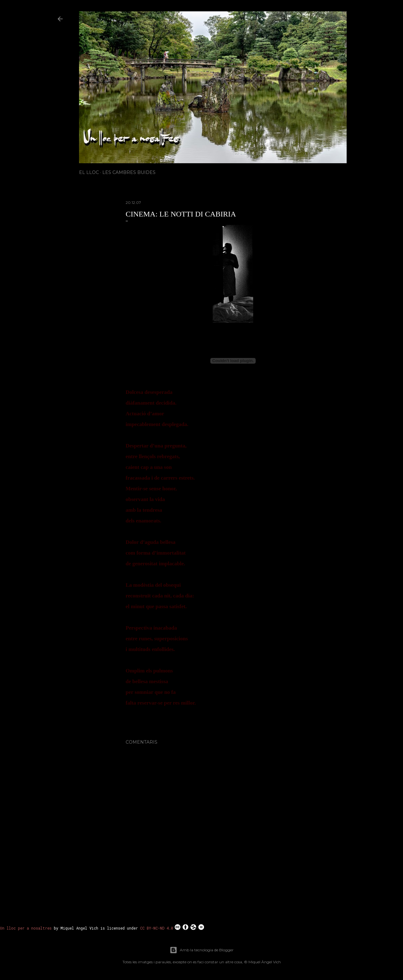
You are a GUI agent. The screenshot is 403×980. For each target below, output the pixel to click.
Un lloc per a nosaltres (26, 928)
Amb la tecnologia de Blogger (202, 950)
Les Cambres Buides (129, 172)
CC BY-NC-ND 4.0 (172, 927)
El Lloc (89, 172)
